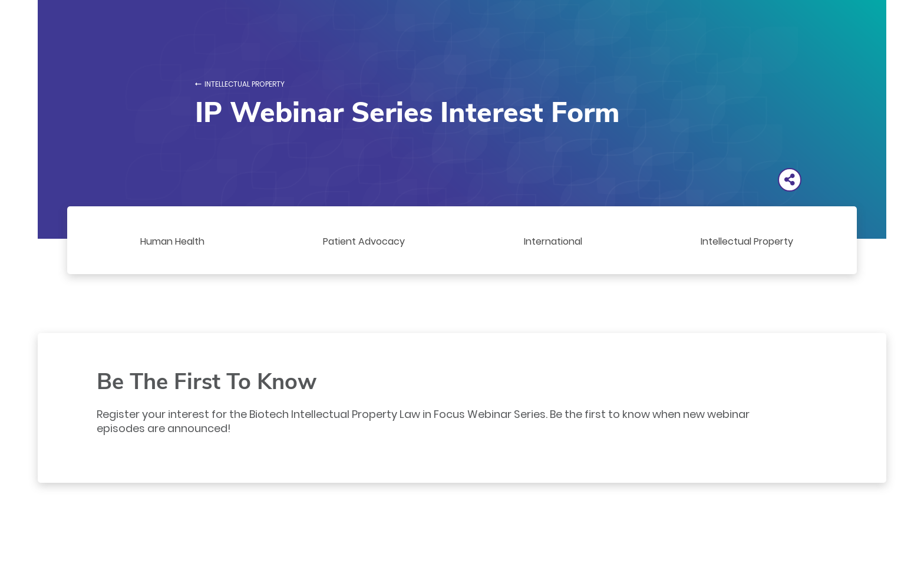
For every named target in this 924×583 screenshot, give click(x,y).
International (553, 241)
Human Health (172, 241)
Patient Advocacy (364, 241)
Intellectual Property (245, 84)
